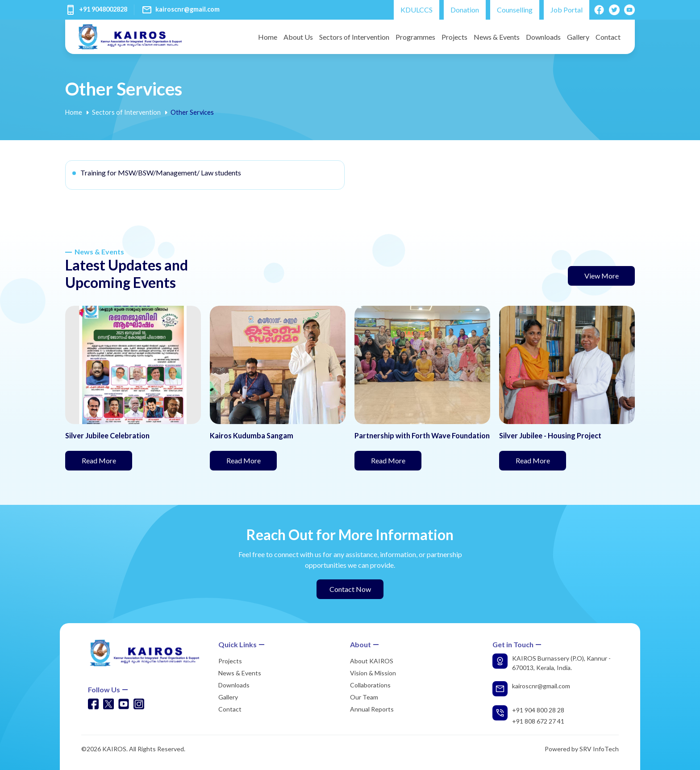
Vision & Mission (373, 673)
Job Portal (567, 10)
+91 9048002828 (103, 9)
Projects (454, 37)
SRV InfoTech (599, 749)
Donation (465, 10)
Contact (608, 37)
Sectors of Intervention (354, 37)
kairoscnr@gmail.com (187, 9)
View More (602, 276)
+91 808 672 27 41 (538, 721)
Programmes (415, 37)
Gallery (578, 37)
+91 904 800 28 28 (538, 710)
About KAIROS (372, 661)
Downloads (543, 37)
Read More (107, 460)
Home (268, 37)
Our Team (364, 697)
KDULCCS (417, 10)
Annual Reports (372, 709)
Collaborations (370, 685)
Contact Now (350, 589)
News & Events (497, 37)
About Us (298, 37)
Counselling (515, 10)
